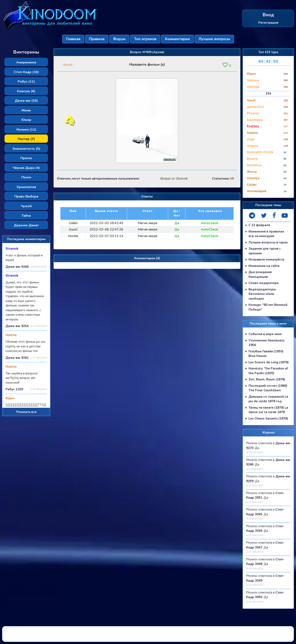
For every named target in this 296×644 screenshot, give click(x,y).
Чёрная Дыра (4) (26, 168)
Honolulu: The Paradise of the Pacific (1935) (268, 371)
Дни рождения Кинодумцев (260, 274)
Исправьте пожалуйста (266, 259)
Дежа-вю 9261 (17, 358)
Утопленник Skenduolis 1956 (267, 343)
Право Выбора (26, 196)
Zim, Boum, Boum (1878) (267, 379)
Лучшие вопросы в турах (268, 242)
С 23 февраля (259, 225)
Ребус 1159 (14, 389)
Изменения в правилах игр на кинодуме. (266, 234)
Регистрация (268, 22)
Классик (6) (26, 91)
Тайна (26, 216)
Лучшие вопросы (214, 39)
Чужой (26, 206)
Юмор (26, 120)
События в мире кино (265, 334)
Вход (268, 15)
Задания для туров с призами (265, 251)
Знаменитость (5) (26, 149)
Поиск (26, 177)
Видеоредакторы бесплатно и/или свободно (262, 294)
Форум (119, 39)
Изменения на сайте (264, 266)
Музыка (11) (26, 130)
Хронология (26, 187)
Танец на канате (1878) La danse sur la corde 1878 (268, 410)
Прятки (26, 158)
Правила (97, 39)
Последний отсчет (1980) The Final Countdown (268, 388)
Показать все (26, 412)
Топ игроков (145, 39)
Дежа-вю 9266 (17, 267)
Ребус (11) (26, 82)
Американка (26, 62)
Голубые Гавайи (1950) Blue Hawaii (266, 354)
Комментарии (177, 39)
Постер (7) (26, 139)
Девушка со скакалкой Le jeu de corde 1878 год (268, 399)
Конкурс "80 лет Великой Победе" (268, 307)
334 (268, 94)
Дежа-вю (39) (26, 101)
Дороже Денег (26, 225)
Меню (26, 110)
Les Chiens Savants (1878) (268, 418)
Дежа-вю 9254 (17, 326)
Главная (73, 39)
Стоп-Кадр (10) (26, 72)
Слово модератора (264, 283)
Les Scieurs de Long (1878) (269, 362)
